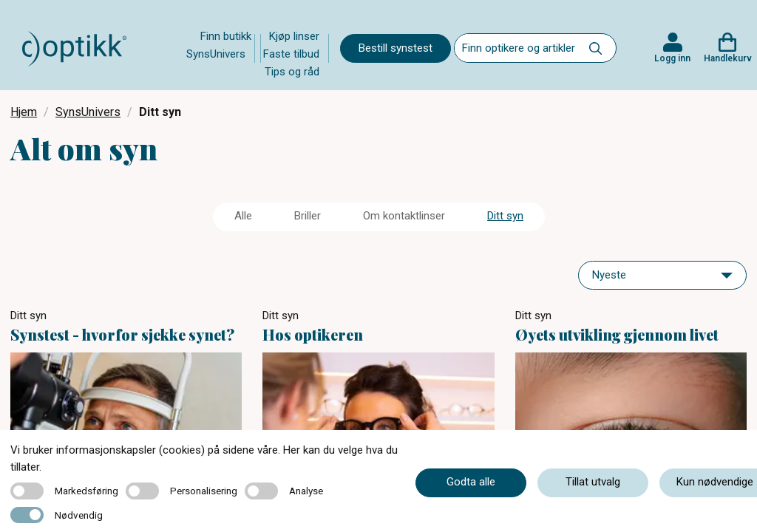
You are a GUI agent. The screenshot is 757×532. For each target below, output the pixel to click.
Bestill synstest (396, 48)
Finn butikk (226, 36)
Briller (308, 216)
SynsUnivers (216, 54)
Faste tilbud (291, 54)
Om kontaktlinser (404, 216)
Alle (243, 216)
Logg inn (672, 58)
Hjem (24, 112)
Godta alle (471, 482)
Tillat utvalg (593, 482)
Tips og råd (292, 72)
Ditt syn (505, 216)
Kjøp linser (294, 36)
